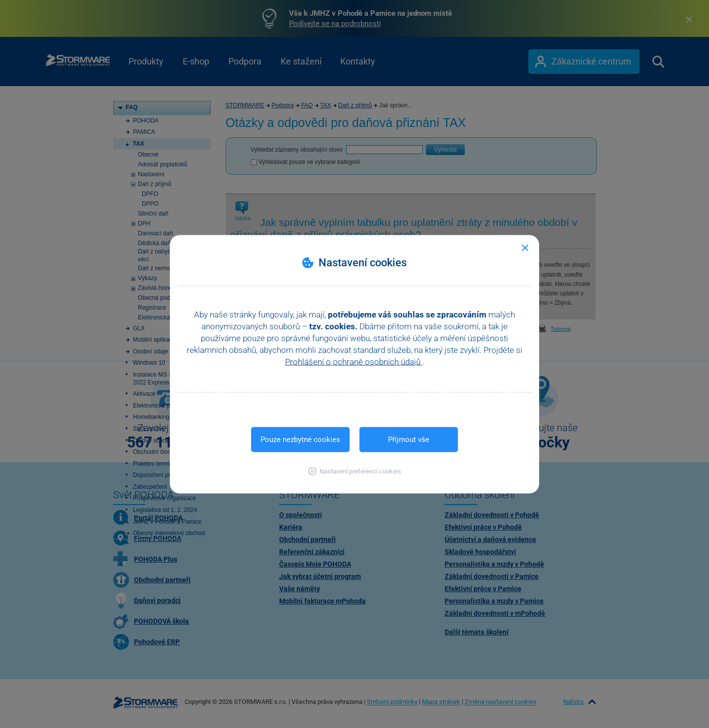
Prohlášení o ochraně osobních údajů (354, 361)
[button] (355, 471)
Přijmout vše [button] (409, 439)
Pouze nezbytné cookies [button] (300, 439)
